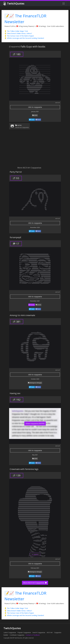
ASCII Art (50, 632)
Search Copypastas (39, 632)
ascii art (58, 103)
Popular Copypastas (24, 632)
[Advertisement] (35, 149)
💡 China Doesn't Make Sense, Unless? (18, 33)
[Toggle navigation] (64, 4)
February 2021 (35, 568)
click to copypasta (35, 107)
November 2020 (35, 227)
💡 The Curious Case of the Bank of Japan (19, 36)
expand (35, 554)
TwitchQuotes (14, 4)
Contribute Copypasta (17, 635)
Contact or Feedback (33, 635)
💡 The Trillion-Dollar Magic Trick (16, 31)
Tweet (32, 120)
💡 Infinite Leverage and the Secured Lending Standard (24, 38)
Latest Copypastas (10, 632)
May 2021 (35, 455)
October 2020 (35, 379)
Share (38, 120)
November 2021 (35, 301)
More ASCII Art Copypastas (35, 583)
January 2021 (35, 112)
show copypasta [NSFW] (35, 423)
